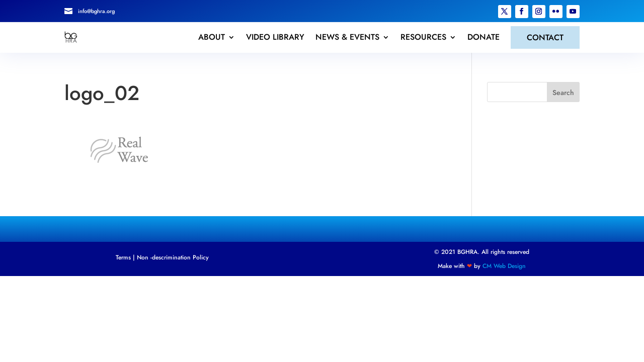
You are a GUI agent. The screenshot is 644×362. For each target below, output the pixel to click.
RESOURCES (423, 37)
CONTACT (545, 37)
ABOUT (212, 37)
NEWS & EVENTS (347, 37)
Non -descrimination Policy (173, 257)
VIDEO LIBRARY (275, 37)
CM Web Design (504, 266)
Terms (123, 257)
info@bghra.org (96, 11)
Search (563, 93)
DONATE (484, 37)
